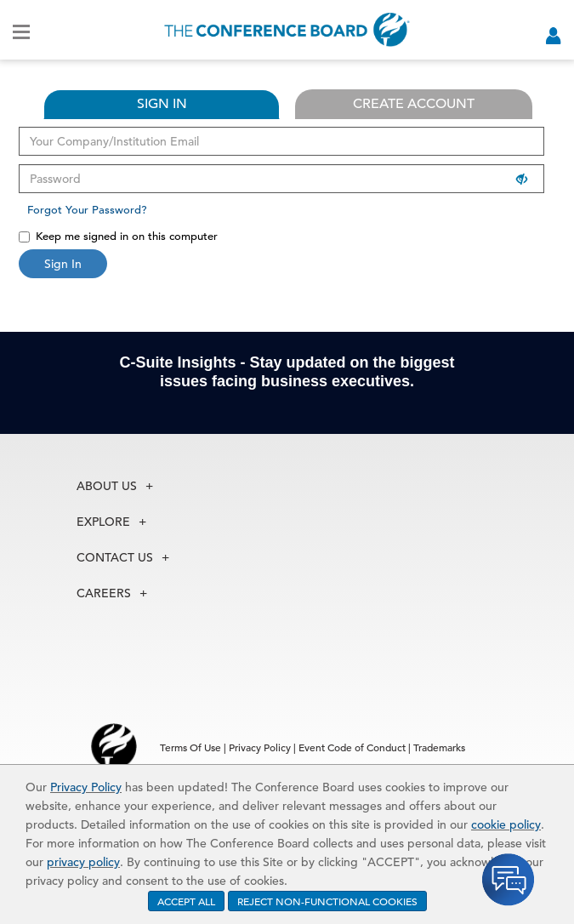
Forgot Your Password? (87, 210)
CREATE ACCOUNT (414, 104)
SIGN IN (162, 104)
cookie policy (506, 824)
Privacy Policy (86, 787)
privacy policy (83, 862)
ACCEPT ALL (186, 901)
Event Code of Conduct (352, 747)
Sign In (63, 264)
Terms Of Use (190, 747)
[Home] (287, 30)
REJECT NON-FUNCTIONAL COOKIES (327, 901)
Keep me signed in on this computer (118, 236)
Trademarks (439, 747)
